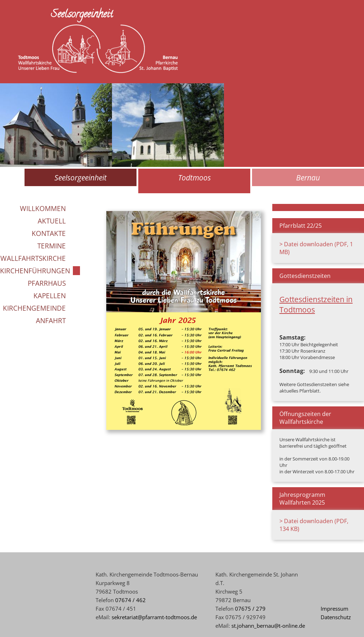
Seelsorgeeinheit (81, 177)
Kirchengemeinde (34, 308)
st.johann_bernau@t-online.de (268, 626)
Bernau (308, 177)
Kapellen (50, 296)
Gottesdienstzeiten (305, 276)
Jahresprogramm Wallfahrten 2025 (302, 499)
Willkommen (43, 208)
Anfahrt (51, 320)
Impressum (334, 609)
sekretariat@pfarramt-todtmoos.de (154, 617)
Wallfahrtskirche (33, 258)
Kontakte (49, 233)
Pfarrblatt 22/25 (301, 226)
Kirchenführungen (35, 271)
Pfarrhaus (47, 283)
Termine (52, 246)
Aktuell (52, 221)
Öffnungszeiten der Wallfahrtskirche (305, 418)
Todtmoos (194, 177)
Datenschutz (336, 617)
